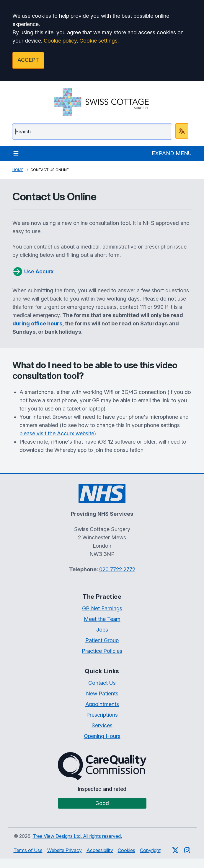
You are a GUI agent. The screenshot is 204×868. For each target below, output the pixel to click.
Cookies (127, 850)
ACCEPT (28, 60)
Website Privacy (65, 850)
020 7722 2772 (117, 569)
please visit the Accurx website (57, 433)
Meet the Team (102, 619)
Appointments (102, 704)
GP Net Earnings (102, 608)
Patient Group (102, 640)
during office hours (37, 323)
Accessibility (100, 850)
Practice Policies (102, 651)
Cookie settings (98, 41)
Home (18, 170)
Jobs (102, 630)
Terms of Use (28, 850)
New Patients (102, 693)
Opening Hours (102, 736)
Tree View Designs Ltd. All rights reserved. (77, 836)
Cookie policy (60, 41)
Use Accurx (33, 272)
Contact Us (102, 683)
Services (102, 725)
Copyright (150, 850)
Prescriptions (102, 715)
